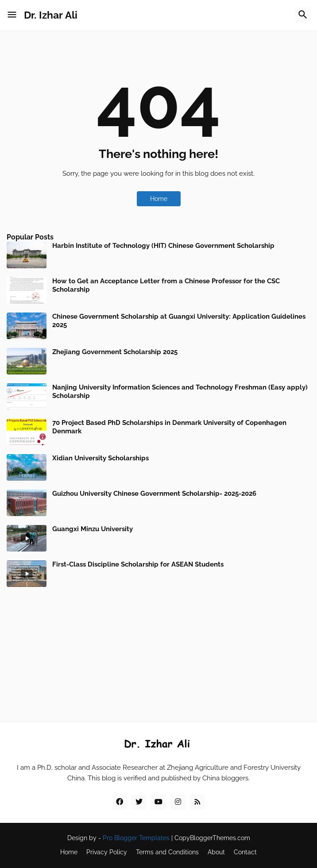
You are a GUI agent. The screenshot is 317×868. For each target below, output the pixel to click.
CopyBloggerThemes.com (212, 838)
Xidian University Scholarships (101, 458)
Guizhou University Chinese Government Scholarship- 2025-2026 (154, 494)
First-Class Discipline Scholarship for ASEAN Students (138, 564)
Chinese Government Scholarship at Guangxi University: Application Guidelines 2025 (179, 321)
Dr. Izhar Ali (51, 15)
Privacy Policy (107, 852)
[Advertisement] (158, 649)
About (216, 852)
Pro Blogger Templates (136, 838)
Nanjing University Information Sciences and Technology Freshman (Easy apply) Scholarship (180, 392)
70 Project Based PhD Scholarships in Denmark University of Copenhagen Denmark (169, 427)
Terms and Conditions (167, 852)
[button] (12, 15)
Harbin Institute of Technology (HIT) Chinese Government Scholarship (163, 246)
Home (159, 199)
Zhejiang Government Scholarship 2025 (115, 352)
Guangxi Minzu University (93, 529)
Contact (245, 852)
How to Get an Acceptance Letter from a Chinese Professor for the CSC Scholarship (166, 285)
